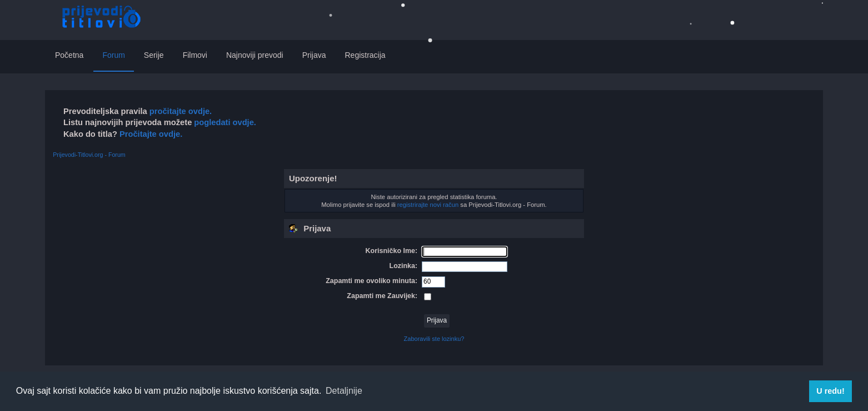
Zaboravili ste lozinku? (434, 339)
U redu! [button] (830, 391)
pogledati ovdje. (224, 122)
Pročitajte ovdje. (151, 134)
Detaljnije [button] (344, 391)
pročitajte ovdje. (181, 111)
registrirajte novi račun (428, 205)
